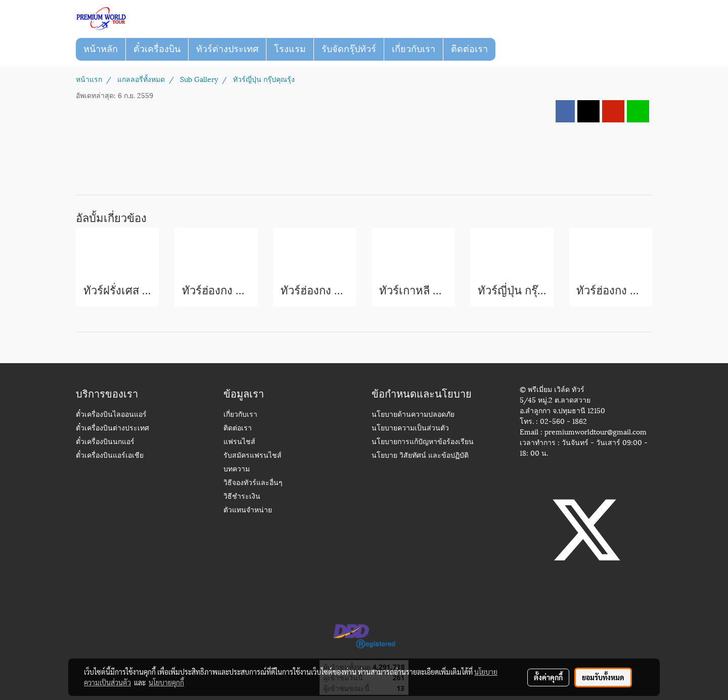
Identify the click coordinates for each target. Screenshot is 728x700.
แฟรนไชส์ (239, 442)
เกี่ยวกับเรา (414, 49)
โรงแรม (290, 49)
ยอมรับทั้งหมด (603, 677)
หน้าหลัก (101, 49)
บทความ (237, 470)
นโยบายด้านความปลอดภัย (413, 415)
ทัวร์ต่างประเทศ (227, 49)
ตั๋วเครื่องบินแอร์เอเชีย (110, 456)
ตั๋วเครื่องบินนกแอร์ (105, 442)
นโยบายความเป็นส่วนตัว (410, 429)
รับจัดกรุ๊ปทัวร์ (349, 49)
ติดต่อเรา (469, 49)
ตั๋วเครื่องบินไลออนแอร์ (111, 415)
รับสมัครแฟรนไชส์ (253, 456)
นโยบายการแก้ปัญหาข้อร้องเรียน (423, 442)
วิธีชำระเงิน (242, 497)
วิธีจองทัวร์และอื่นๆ (253, 483)
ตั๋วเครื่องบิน (157, 49)
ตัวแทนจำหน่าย (248, 511)
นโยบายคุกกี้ (166, 682)
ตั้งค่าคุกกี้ (548, 677)
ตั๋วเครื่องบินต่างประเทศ (112, 429)
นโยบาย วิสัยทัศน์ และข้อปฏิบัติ (420, 456)
